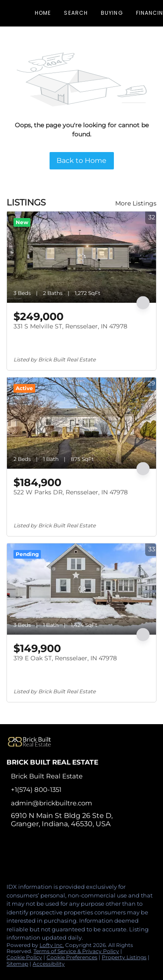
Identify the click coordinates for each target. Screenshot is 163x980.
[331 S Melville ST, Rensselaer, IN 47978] (81, 257)
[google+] (80, 857)
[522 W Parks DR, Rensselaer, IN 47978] (81, 423)
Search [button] (76, 13)
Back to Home (81, 161)
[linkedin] (28, 857)
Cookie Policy (24, 957)
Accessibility (49, 964)
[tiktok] (63, 857)
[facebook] (10, 857)
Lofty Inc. (52, 945)
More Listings (136, 203)
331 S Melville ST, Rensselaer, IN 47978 (70, 326)
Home (43, 13)
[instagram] (45, 857)
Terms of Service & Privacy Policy (76, 951)
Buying (112, 13)
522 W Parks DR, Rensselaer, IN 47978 (71, 492)
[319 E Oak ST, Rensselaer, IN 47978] (81, 589)
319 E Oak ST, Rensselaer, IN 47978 (65, 658)
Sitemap (17, 964)
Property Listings (124, 957)
